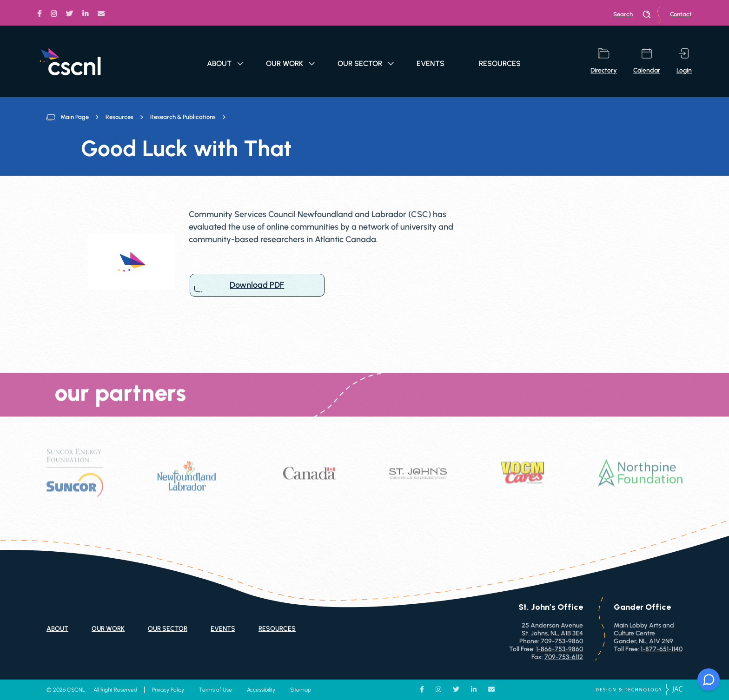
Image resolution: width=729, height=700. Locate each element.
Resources (500, 63)
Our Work (290, 63)
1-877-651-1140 (662, 649)
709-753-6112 (564, 657)
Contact (681, 14)
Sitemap (301, 690)
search (632, 14)
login (684, 61)
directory (604, 61)
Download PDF (257, 285)
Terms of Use (215, 690)
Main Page (75, 117)
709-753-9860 (562, 641)
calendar (647, 61)
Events (431, 63)
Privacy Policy (168, 690)
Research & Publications (183, 117)
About (225, 63)
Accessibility (261, 690)
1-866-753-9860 (560, 649)
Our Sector (366, 63)
